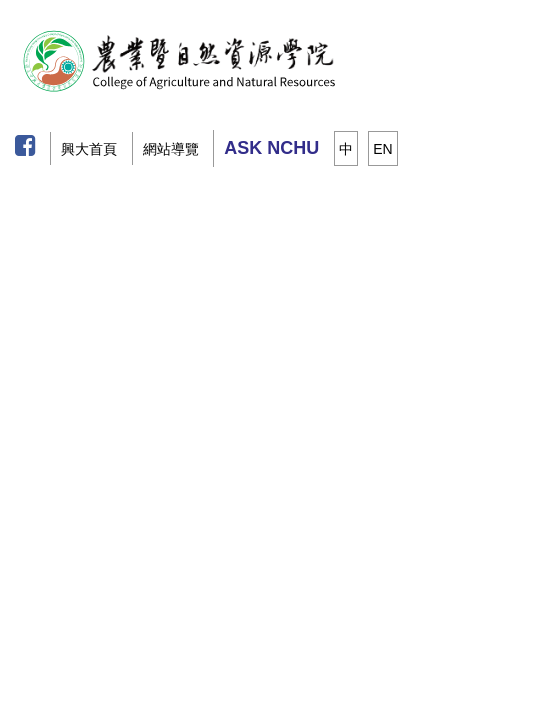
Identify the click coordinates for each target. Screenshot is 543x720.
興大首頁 (89, 149)
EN (382, 149)
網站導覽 (171, 149)
